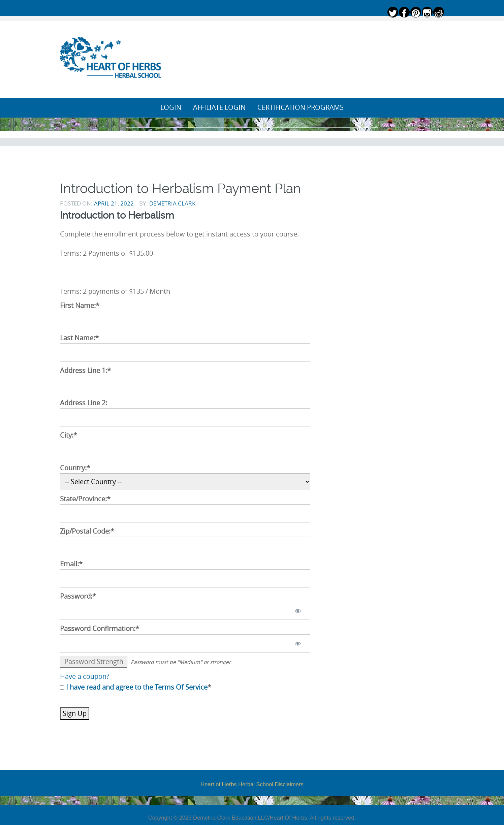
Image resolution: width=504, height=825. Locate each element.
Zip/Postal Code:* (87, 531)
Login (171, 107)
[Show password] (298, 611)
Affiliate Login (219, 107)
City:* (69, 435)
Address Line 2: (84, 403)
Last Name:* (79, 338)
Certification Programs (301, 107)
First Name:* (80, 306)
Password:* (78, 596)
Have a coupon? (85, 676)
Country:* (75, 468)
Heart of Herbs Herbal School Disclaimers (252, 784)
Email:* (71, 564)
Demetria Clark (172, 203)
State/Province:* (85, 499)
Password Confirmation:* (100, 629)
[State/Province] (185, 513)
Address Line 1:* (85, 371)
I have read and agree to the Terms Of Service (137, 687)
